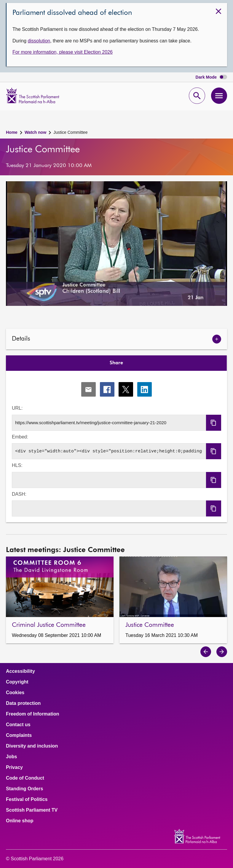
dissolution (39, 41)
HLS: (17, 465)
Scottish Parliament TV (32, 810)
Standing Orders (24, 789)
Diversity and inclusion (32, 746)
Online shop (20, 821)
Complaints (19, 735)
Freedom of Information (33, 714)
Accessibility (20, 671)
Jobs (11, 757)
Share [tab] (116, 363)
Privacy (14, 767)
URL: (17, 408)
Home (12, 132)
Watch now (35, 132)
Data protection (23, 703)
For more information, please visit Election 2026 (63, 52)
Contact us (18, 725)
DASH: (19, 494)
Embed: (20, 437)
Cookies (15, 693)
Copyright (17, 682)
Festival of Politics (27, 799)
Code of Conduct (25, 778)
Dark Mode (211, 77)
